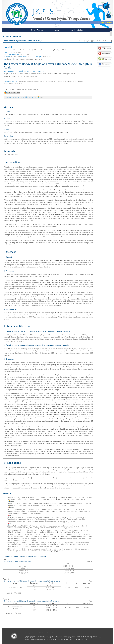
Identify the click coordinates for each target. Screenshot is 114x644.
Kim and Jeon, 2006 (76, 186)
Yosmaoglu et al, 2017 (80, 419)
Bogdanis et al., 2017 (74, 204)
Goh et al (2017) (39, 393)
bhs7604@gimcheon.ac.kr (13, 83)
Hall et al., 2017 (27, 221)
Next (109, 41)
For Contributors (77, 30)
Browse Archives (37, 30)
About (57, 30)
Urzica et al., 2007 (65, 196)
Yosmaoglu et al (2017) (48, 396)
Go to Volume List (99, 41)
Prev (90, 41)
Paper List (83, 41)
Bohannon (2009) (40, 225)
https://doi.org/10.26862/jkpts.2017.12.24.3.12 (25, 59)
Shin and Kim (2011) (82, 406)
